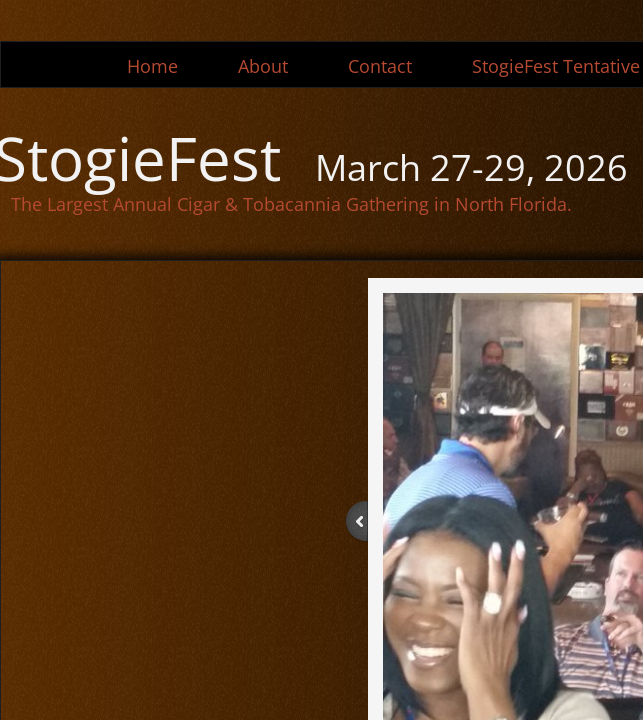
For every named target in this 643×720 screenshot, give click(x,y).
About (263, 66)
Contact (380, 66)
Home (152, 66)
